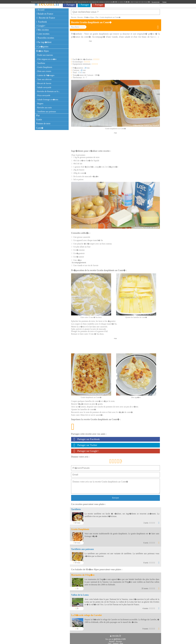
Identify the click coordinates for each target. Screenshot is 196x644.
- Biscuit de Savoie (44, 83)
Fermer (164, 2)
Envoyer (115, 496)
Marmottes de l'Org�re (83, 574)
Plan (121, 642)
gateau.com (120, 638)
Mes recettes (42, 30)
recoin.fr (117, 634)
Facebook (41, 22)
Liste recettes (43, 34)
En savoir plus (156, 2)
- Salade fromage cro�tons (47, 100)
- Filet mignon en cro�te (46, 59)
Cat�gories (42, 47)
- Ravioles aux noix (44, 108)
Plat (38, 115)
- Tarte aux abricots (44, 79)
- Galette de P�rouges (45, 75)
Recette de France (46, 18)
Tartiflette (76, 508)
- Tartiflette (41, 63)
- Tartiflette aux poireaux (46, 112)
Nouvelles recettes (45, 38)
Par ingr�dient (44, 42)
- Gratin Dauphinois (44, 67)
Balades (112, 640)
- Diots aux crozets (44, 71)
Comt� (40, 128)
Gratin (39, 120)
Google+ (41, 26)
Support (116, 642)
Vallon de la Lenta (80, 594)
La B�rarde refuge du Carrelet (86, 614)
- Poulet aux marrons (44, 55)
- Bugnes (40, 104)
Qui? (110, 642)
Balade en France (45, 14)
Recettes (119, 640)
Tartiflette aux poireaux (82, 548)
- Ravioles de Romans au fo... (48, 91)
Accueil (40, 10)
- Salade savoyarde (44, 87)
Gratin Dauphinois (80, 528)
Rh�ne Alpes (42, 51)
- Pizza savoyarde (43, 95)
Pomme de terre (43, 124)
